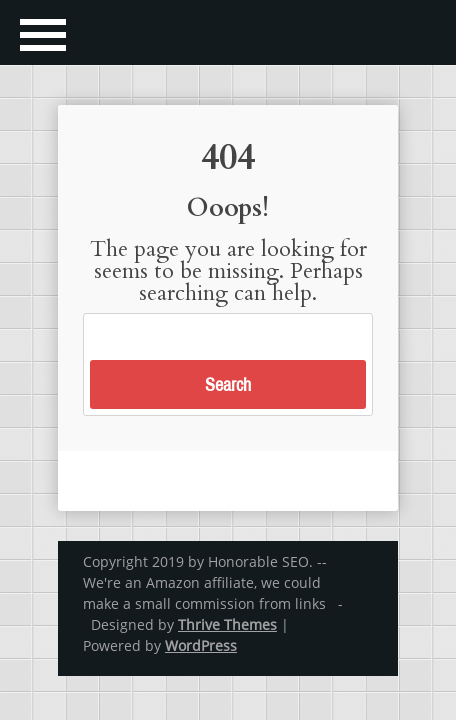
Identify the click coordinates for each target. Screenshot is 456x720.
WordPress (201, 645)
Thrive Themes (227, 624)
